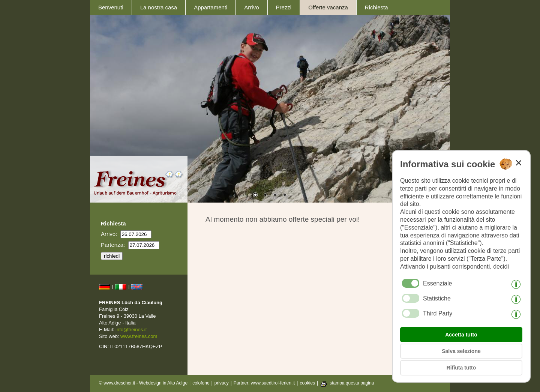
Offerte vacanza (328, 7)
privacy (222, 383)
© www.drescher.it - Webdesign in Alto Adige (143, 383)
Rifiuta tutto (461, 368)
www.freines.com (139, 336)
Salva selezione (461, 351)
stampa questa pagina (352, 383)
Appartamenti (211, 7)
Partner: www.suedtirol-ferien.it (264, 383)
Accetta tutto (461, 335)
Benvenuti (111, 7)
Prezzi (284, 7)
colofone (201, 383)
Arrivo (251, 7)
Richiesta (376, 7)
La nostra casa (159, 7)
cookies (307, 383)
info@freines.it (131, 330)
